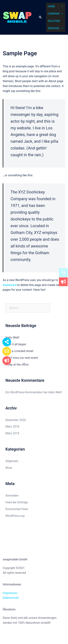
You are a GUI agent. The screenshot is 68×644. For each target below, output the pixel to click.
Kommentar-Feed (17, 509)
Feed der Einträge (17, 502)
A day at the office (17, 365)
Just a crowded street (19, 351)
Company (56, 14)
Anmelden (12, 496)
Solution (54, 21)
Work (9, 468)
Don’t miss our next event (22, 358)
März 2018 (12, 427)
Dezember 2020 (16, 420)
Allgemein (12, 461)
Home (56, 6)
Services (56, 28)
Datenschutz (11, 598)
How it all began (16, 344)
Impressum (10, 593)
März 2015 (12, 433)
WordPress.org (15, 516)
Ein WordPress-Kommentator (24, 392)
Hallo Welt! (12, 338)
